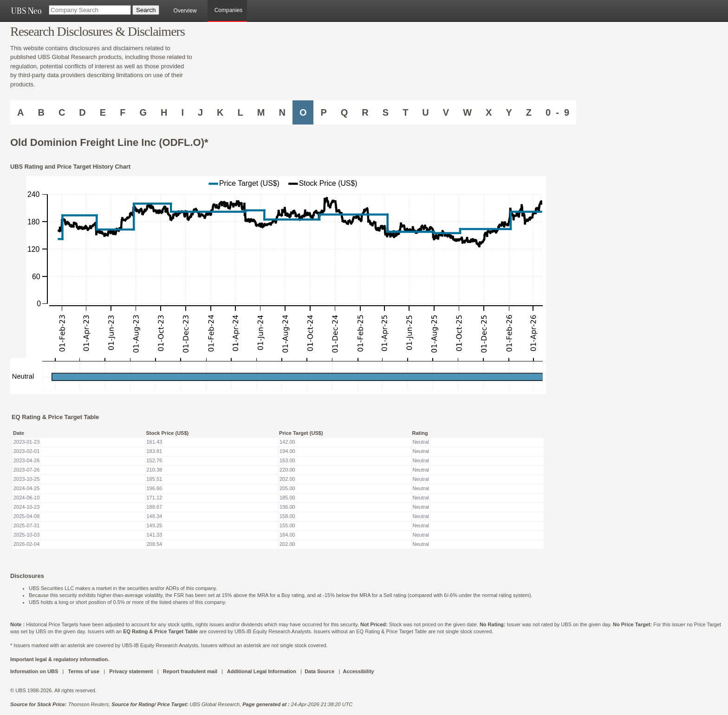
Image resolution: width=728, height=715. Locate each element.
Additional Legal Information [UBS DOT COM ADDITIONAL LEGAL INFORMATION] (262, 671)
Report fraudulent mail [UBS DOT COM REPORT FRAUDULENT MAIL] (190, 671)
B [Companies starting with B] (41, 112)
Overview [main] (185, 11)
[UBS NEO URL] (26, 11)
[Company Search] (90, 10)
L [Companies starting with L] (240, 112)
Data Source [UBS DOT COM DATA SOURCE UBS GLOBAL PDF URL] (319, 671)
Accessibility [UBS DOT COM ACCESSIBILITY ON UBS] (358, 671)
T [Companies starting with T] (405, 112)
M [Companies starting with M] (261, 112)
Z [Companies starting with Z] (529, 112)
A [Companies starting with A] (20, 112)
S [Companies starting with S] (386, 112)
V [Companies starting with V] (446, 112)
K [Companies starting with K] (220, 112)
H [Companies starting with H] (164, 112)
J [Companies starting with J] (200, 112)
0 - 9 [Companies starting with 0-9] (557, 112)
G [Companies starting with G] (143, 112)
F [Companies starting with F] (123, 112)
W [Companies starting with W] (467, 112)
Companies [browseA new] (229, 10)
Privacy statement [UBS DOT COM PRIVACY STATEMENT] (131, 671)
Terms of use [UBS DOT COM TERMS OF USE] (84, 671)
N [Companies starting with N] (282, 112)
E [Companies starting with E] (103, 112)
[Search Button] (146, 10)
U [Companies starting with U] (425, 112)
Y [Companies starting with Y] (509, 112)
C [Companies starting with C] (62, 112)
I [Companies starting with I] (182, 112)
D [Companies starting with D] (82, 112)
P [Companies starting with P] (323, 112)
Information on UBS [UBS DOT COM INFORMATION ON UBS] (35, 671)
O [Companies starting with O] (303, 112)
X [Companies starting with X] (489, 112)
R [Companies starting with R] (365, 112)
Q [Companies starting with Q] (344, 112)
